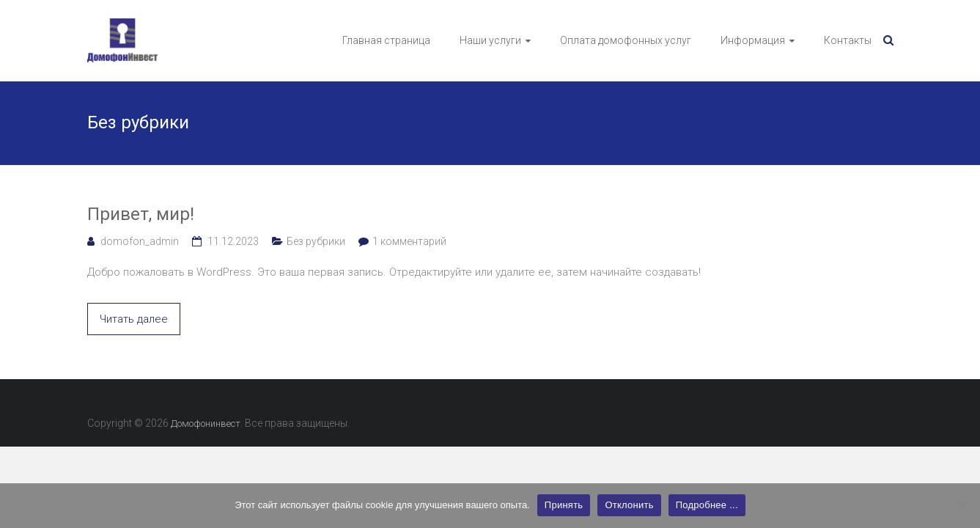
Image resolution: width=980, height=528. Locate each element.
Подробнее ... (707, 505)
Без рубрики (316, 241)
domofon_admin (140, 241)
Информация (753, 40)
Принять (564, 505)
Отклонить (629, 505)
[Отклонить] (962, 505)
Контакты (848, 40)
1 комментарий (409, 241)
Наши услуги (490, 40)
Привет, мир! (141, 214)
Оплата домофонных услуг (626, 40)
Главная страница (386, 40)
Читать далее (134, 319)
